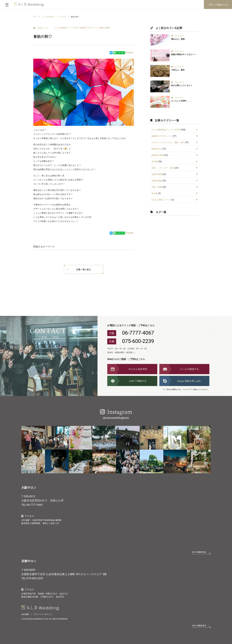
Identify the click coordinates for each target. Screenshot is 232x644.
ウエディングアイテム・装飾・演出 (168, 142)
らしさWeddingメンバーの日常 (66, 28)
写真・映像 (157, 187)
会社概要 (25, 614)
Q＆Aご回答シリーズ (161, 200)
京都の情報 (157, 181)
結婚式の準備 (104, 28)
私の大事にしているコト (182, 85)
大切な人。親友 (178, 70)
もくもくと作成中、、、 (182, 101)
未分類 (154, 162)
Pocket (130, 53)
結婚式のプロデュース (89, 28)
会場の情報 (157, 174)
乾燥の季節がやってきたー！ (184, 54)
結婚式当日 (157, 149)
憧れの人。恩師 (178, 39)
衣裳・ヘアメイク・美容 (163, 168)
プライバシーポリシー (43, 614)
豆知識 (154, 193)
